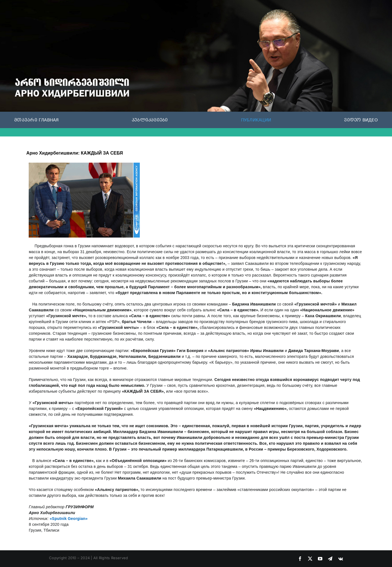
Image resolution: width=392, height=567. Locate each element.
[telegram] (330, 559)
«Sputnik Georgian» (69, 519)
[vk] (341, 559)
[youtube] (320, 559)
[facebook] (300, 559)
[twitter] (310, 559)
